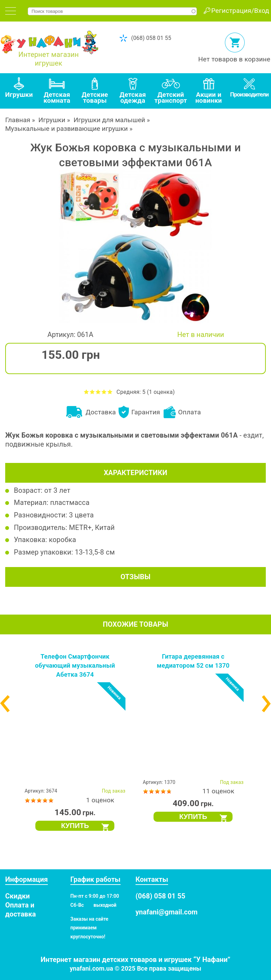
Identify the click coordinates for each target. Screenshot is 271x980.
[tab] (11, 11)
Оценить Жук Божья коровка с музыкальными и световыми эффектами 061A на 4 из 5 (104, 392)
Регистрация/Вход (240, 11)
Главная (18, 120)
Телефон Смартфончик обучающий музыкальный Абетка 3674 (75, 665)
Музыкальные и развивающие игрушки (67, 129)
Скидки (18, 896)
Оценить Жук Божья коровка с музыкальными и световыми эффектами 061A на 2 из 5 (92, 392)
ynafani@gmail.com (167, 912)
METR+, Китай (92, 527)
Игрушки (52, 120)
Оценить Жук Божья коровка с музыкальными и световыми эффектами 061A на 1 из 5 (86, 392)
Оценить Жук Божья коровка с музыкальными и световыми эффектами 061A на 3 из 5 (98, 392)
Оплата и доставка (20, 910)
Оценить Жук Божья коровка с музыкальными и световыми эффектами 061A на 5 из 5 (110, 392)
